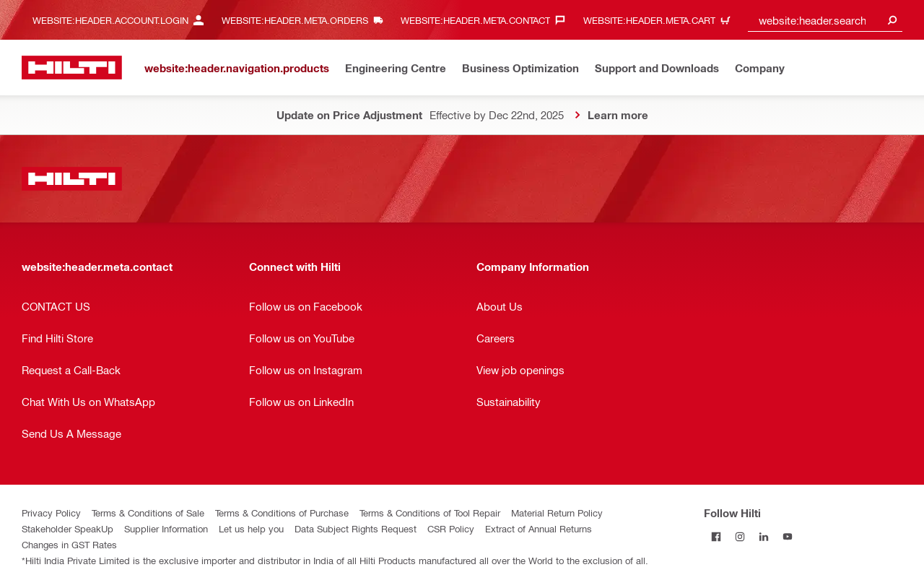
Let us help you (251, 528)
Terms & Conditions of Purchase (282, 513)
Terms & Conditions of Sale (148, 513)
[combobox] (825, 20)
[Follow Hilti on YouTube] (787, 536)
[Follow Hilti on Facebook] (716, 536)
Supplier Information (166, 528)
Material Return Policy (557, 513)
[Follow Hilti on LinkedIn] (763, 536)
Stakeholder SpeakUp (67, 528)
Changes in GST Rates (69, 544)
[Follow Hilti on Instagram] (740, 536)
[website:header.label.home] (72, 68)
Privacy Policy (51, 513)
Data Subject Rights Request (356, 528)
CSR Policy (451, 528)
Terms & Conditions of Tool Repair (430, 513)
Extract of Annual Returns (539, 528)
